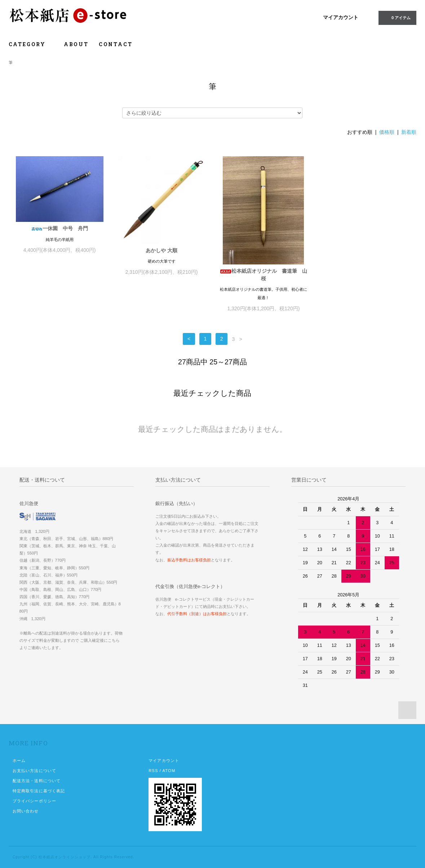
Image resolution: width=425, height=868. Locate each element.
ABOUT (76, 44)
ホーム (19, 760)
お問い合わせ (26, 811)
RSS (153, 771)
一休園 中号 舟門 (59, 228)
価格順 (387, 132)
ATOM (169, 771)
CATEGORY (31, 44)
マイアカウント (341, 17)
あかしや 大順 (161, 250)
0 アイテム (397, 17)
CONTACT (116, 44)
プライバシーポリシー (34, 801)
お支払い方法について (34, 771)
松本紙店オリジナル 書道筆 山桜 (264, 275)
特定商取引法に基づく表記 (39, 791)
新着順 (409, 132)
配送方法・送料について (37, 781)
